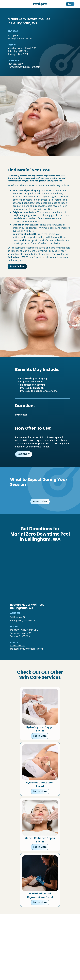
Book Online (17, 266)
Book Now (24, 454)
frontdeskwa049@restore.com (24, 67)
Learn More (40, 736)
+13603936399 (15, 64)
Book (70, 4)
